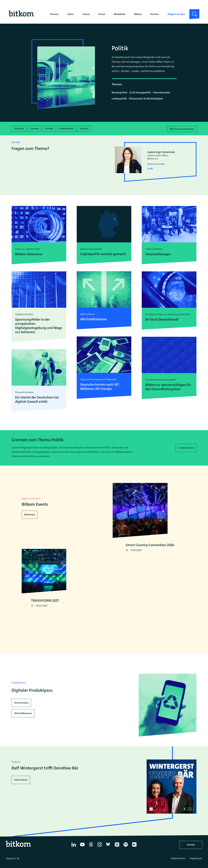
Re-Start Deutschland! (162, 319)
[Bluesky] (108, 857)
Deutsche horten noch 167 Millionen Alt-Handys (100, 386)
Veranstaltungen (158, 253)
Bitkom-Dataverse (29, 253)
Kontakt (191, 856)
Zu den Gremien (186, 447)
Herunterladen (21, 714)
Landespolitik (119, 99)
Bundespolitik (119, 92)
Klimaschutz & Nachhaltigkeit (146, 99)
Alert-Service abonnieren (182, 128)
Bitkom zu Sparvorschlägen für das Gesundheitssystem (168, 386)
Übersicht (19, 128)
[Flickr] (134, 857)
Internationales (162, 92)
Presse (102, 14)
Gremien (34, 128)
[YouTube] (82, 857)
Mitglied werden (176, 14)
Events (86, 14)
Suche (193, 12)
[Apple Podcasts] (117, 857)
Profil (150, 168)
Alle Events (30, 516)
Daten (71, 14)
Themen (54, 14)
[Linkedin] (74, 857)
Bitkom (138, 14)
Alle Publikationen (23, 724)
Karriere (155, 14)
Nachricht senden (156, 163)
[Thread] (91, 857)
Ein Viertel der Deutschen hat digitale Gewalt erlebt (37, 399)
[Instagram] (100, 857)
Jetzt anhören (21, 791)
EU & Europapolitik (140, 92)
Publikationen (66, 128)
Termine (49, 128)
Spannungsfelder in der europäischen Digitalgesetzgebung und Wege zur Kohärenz (39, 325)
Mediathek (120, 14)
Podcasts (84, 128)
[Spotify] (126, 857)
